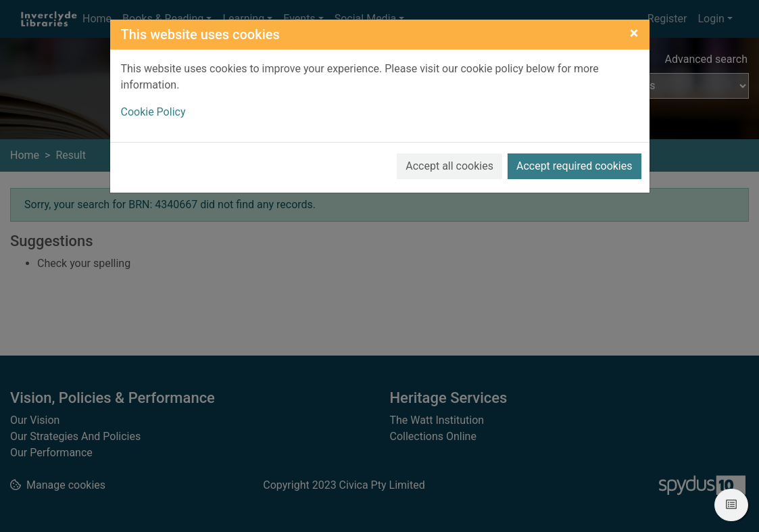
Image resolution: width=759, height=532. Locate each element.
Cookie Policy (153, 112)
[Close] (634, 33)
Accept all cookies (449, 166)
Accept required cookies (574, 166)
